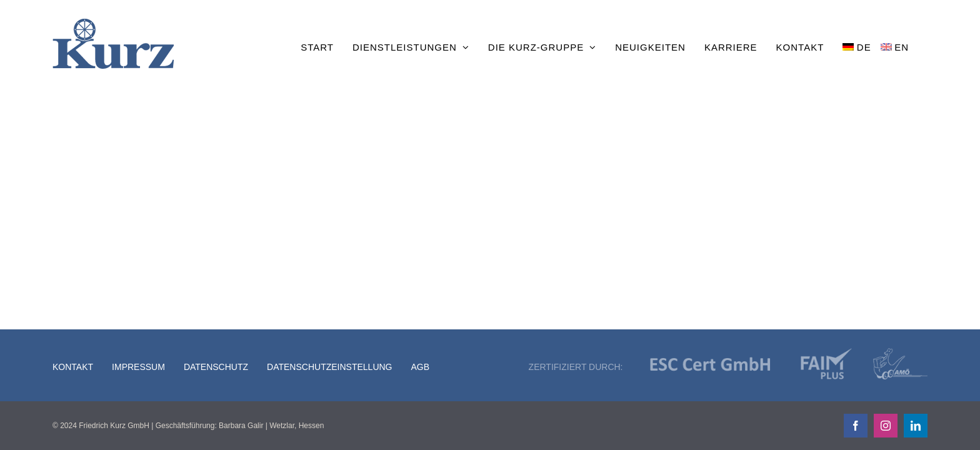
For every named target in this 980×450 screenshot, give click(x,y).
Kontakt (73, 367)
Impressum (138, 367)
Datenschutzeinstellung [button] (329, 367)
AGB (421, 367)
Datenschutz (216, 367)
